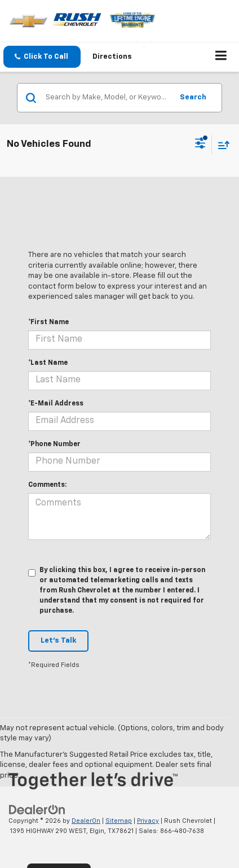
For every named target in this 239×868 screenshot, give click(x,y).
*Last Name (48, 363)
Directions (112, 57)
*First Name (48, 322)
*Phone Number (54, 444)
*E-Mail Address (56, 404)
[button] (42, 57)
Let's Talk (58, 641)
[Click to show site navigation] (221, 57)
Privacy (148, 821)
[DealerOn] (37, 810)
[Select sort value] (221, 145)
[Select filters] (200, 145)
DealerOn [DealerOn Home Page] (86, 821)
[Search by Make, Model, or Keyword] (107, 98)
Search (193, 97)
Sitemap (119, 821)
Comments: (47, 485)
